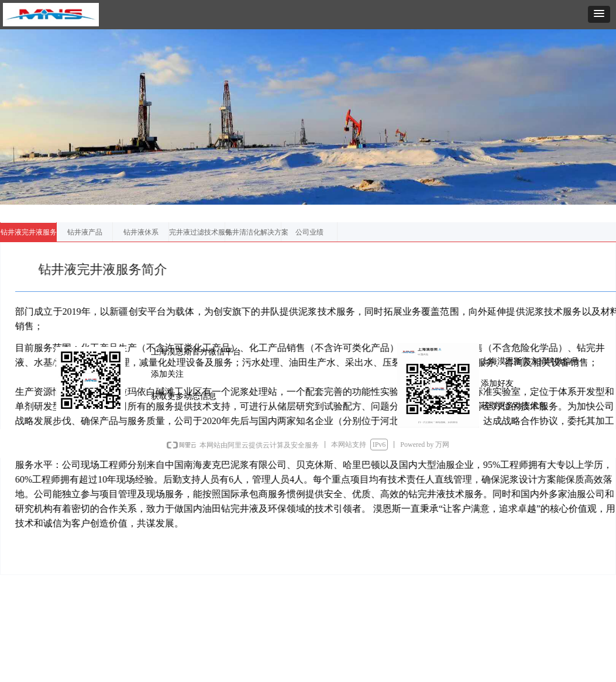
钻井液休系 (141, 232)
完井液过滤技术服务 (201, 232)
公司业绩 (309, 232)
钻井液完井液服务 (29, 232)
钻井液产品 (85, 232)
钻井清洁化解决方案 (257, 232)
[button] (599, 14)
